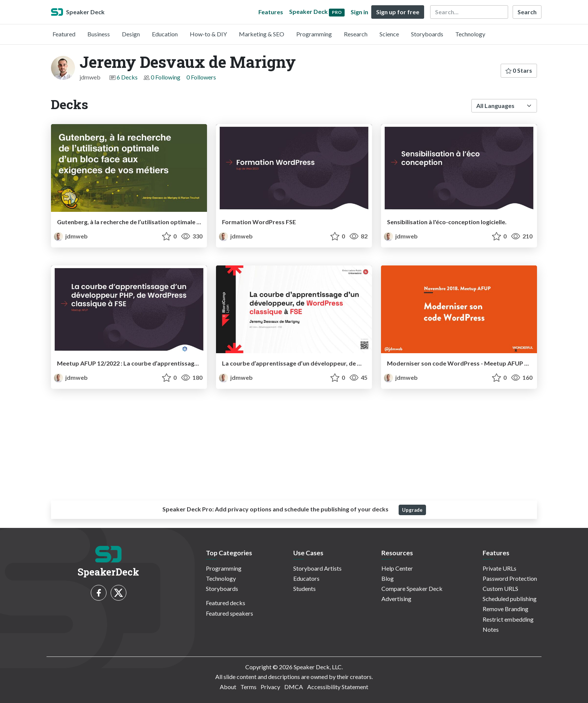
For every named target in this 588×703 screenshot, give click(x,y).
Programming (314, 34)
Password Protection (510, 578)
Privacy (270, 687)
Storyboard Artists (317, 568)
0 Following (166, 77)
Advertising (396, 599)
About (228, 687)
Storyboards (427, 34)
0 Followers (201, 77)
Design (131, 34)
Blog (388, 578)
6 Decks (127, 77)
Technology (470, 34)
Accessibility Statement (338, 687)
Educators (306, 578)
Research (356, 34)
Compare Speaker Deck (412, 588)
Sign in (359, 12)
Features (271, 12)
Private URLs (499, 568)
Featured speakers (229, 613)
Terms (248, 687)
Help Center (397, 568)
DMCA (294, 687)
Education (165, 34)
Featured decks (226, 603)
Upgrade (412, 510)
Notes (491, 629)
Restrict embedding (508, 619)
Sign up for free (398, 12)
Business (99, 34)
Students (304, 588)
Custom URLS (500, 588)
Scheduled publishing (510, 599)
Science (389, 34)
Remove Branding (505, 609)
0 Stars (519, 70)
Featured (64, 34)
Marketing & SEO (262, 34)
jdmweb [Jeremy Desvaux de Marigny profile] (71, 236)
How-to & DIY (208, 34)
